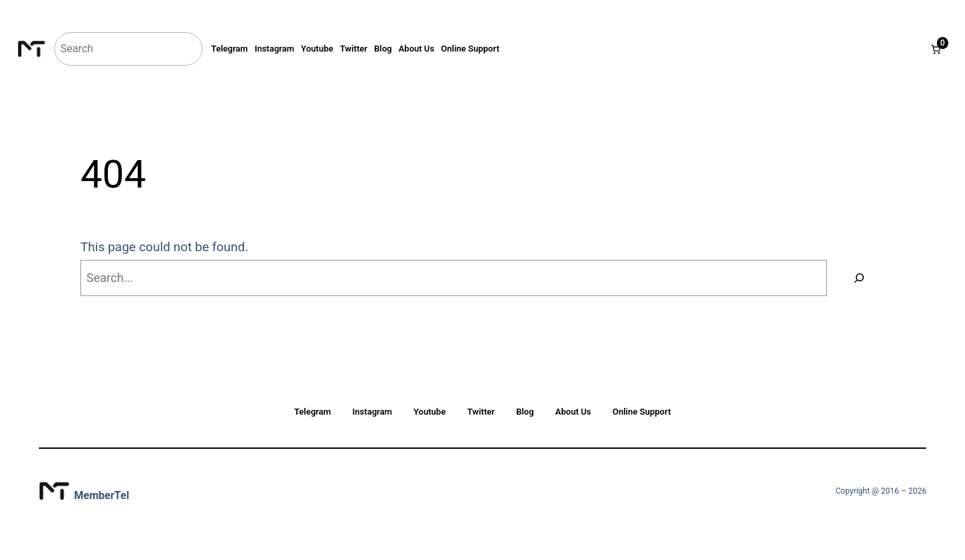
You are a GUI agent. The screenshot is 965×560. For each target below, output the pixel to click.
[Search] (859, 278)
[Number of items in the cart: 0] (936, 49)
